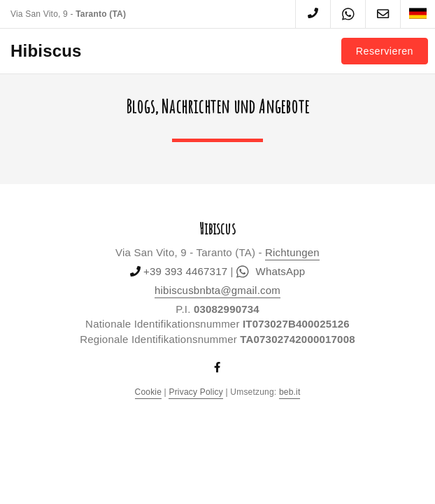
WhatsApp (271, 272)
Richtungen (292, 252)
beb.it (290, 392)
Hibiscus (46, 51)
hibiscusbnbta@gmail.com (217, 290)
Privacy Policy (195, 392)
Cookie (149, 392)
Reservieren (385, 51)
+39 (185, 271)
